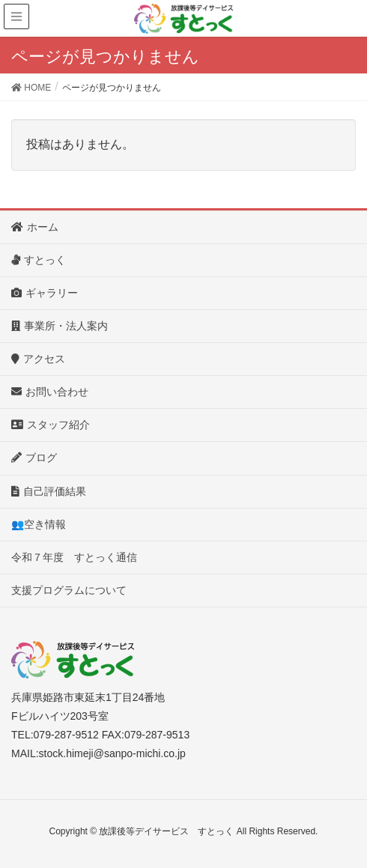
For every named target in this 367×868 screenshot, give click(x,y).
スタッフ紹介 (51, 425)
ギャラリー (50, 293)
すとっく (44, 260)
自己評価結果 (54, 491)
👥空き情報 (39, 524)
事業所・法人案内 (65, 326)
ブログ (39, 458)
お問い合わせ (55, 392)
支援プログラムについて (69, 590)
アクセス (43, 359)
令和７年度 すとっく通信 (74, 557)
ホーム (40, 227)
